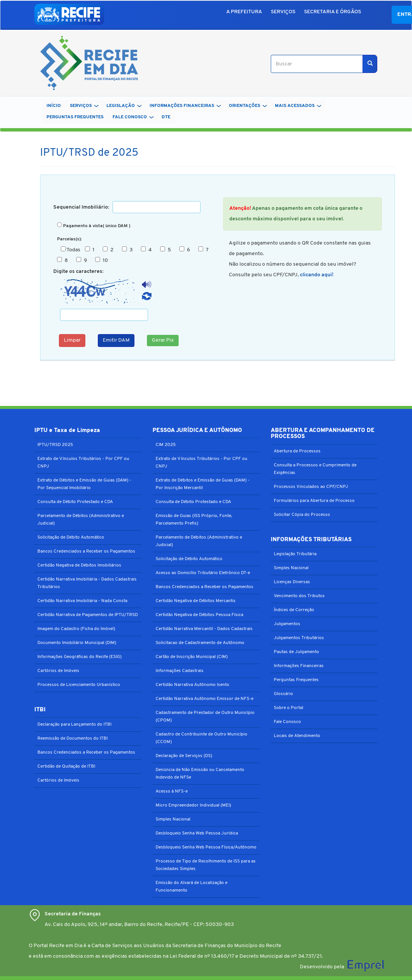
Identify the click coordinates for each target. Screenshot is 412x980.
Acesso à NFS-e (172, 791)
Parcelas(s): (69, 239)
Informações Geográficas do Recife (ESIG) (79, 657)
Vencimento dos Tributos (299, 596)
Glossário (283, 694)
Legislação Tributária (295, 554)
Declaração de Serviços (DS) (184, 756)
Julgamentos (287, 624)
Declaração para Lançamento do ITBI (74, 725)
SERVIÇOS (283, 12)
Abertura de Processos (297, 451)
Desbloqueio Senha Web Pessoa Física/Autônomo (206, 847)
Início (54, 106)
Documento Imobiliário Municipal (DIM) (77, 643)
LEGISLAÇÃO (124, 106)
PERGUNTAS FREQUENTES (75, 117)
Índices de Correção (294, 610)
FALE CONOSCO (133, 117)
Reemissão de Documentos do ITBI (73, 738)
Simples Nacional (173, 819)
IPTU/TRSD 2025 (55, 445)
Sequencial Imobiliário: (82, 207)
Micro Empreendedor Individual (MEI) (193, 805)
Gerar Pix (163, 340)
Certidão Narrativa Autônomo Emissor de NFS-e (204, 699)
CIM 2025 (166, 445)
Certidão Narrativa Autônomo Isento (192, 685)
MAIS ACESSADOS (298, 106)
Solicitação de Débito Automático (71, 537)
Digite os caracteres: (78, 272)
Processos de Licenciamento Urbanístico (79, 685)
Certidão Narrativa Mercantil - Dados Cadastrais (204, 629)
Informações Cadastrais (180, 671)
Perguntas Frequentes (296, 680)
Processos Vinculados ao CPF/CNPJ (311, 487)
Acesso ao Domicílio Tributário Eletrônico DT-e (203, 573)
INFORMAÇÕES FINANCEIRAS (185, 106)
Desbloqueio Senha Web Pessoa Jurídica (197, 833)
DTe (166, 117)
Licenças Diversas (292, 582)
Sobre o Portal (289, 708)
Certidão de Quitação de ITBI (66, 766)
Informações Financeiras (299, 666)
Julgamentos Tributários (299, 638)
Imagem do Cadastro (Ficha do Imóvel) (76, 629)
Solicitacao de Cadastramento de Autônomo (200, 643)
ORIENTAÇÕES (248, 106)
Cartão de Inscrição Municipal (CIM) (192, 657)
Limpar (72, 340)
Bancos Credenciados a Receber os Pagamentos (86, 551)
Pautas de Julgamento (296, 652)
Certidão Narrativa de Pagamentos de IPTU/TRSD (88, 615)
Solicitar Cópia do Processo (302, 515)
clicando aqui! (317, 275)
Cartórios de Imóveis (58, 671)
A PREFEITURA (244, 12)
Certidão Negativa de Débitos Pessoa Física (199, 615)
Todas (72, 250)
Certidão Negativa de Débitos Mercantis (196, 601)
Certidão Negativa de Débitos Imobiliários (79, 565)
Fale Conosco (287, 722)
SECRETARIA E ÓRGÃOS (333, 12)
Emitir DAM (116, 340)
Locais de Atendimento (297, 736)
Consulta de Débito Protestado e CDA (75, 502)
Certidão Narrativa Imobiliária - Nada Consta (82, 601)
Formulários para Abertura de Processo (314, 501)
